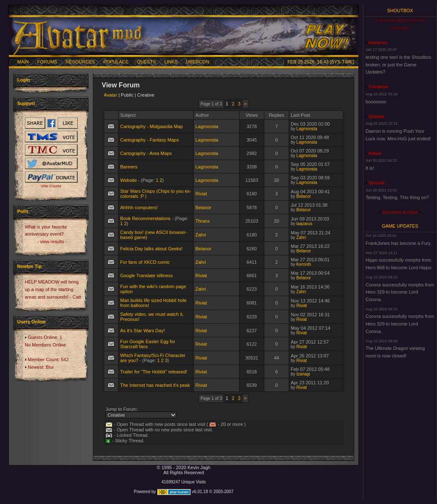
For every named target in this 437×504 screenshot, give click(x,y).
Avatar (111, 95)
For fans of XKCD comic (145, 262)
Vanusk (377, 183)
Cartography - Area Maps (146, 153)
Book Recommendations (145, 218)
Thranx (203, 221)
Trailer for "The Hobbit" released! (154, 372)
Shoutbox (400, 10)
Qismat (376, 116)
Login (24, 80)
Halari (375, 153)
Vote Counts (51, 186)
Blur (50, 367)
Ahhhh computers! (139, 207)
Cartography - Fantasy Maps (149, 140)
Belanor (303, 196)
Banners (129, 167)
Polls (23, 211)
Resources (80, 62)
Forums (47, 62)
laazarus (304, 224)
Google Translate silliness (146, 276)
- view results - (52, 241)
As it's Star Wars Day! (142, 331)
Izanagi (303, 374)
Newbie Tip (29, 266)
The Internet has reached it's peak (155, 385)
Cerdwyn (378, 87)
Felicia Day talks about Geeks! (151, 249)
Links (171, 62)
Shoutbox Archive (400, 212)
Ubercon (198, 62)
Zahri (201, 235)
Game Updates (400, 226)
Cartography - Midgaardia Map (151, 126)
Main (23, 62)
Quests (146, 62)
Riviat (201, 194)
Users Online (32, 322)
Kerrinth (304, 264)
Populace (116, 62)
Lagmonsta (207, 126)
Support (26, 103)
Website (129, 180)
